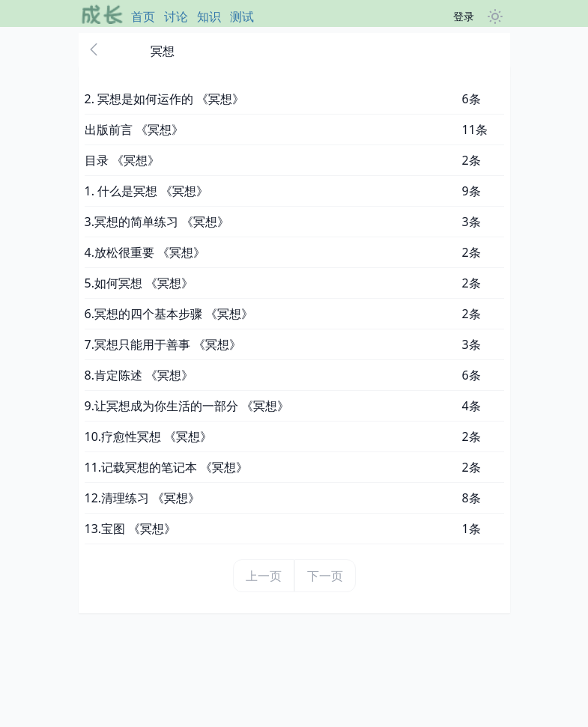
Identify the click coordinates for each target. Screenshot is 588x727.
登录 (464, 16)
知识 (209, 16)
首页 (143, 16)
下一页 (325, 576)
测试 (242, 16)
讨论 (176, 16)
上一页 (264, 576)
